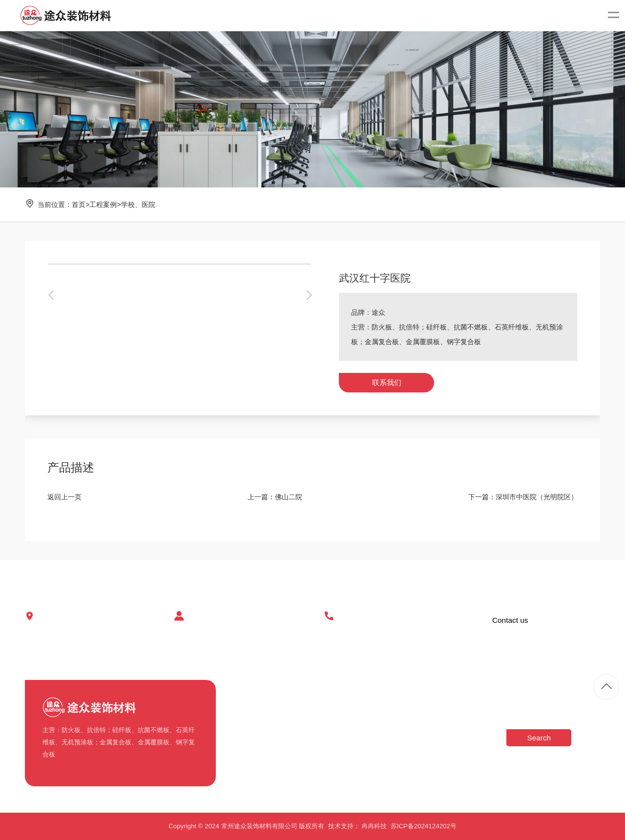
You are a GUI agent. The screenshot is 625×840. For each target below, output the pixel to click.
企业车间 (240, 722)
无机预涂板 (300, 755)
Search (539, 738)
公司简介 (240, 706)
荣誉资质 (240, 738)
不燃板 (294, 706)
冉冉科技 (374, 826)
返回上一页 (64, 497)
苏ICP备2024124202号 (424, 826)
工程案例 (103, 205)
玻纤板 (294, 738)
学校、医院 (138, 205)
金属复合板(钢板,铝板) (316, 771)
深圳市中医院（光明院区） (537, 497)
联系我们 (387, 382)
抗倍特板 (297, 722)
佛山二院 (289, 497)
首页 (79, 205)
